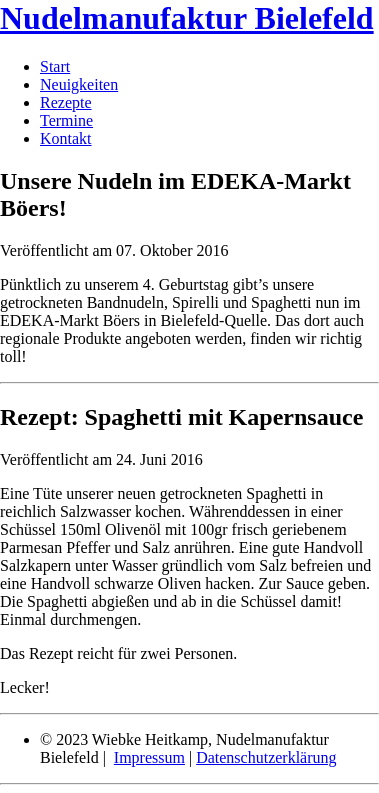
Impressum (149, 757)
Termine (66, 120)
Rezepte (66, 102)
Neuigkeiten (79, 84)
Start (55, 66)
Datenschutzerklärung (266, 757)
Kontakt (66, 138)
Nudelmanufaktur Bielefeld (187, 18)
